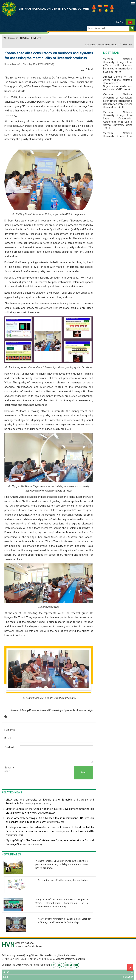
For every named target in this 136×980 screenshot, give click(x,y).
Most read (111, 53)
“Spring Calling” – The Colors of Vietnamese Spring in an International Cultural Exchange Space (50, 842)
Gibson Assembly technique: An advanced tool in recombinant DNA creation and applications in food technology (50, 820)
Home (8, 38)
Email (120, 22)
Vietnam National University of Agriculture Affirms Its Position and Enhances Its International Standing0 (118, 65)
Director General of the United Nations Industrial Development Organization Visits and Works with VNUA (50, 811)
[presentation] (47, 773)
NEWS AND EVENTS (31, 38)
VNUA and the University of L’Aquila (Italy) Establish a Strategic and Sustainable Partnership (50, 802)
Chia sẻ (89, 69)
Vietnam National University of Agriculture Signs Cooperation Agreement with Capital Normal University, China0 (118, 120)
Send (83, 773)
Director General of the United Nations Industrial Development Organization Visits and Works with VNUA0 (118, 83)
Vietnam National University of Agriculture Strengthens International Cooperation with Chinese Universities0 (118, 101)
